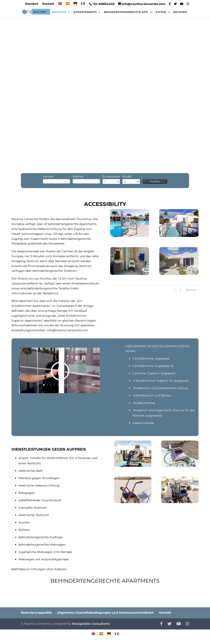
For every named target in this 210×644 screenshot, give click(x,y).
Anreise (48, 176)
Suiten (161, 12)
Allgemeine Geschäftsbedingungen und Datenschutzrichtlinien (106, 613)
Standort (32, 4)
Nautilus (59, 12)
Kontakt (48, 4)
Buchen (40, 12)
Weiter (191, 290)
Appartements (85, 12)
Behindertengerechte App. (126, 12)
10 (75, 385)
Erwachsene (111, 176)
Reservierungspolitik (36, 613)
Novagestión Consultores (91, 624)
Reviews (180, 12)
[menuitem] (60, 5)
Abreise (78, 176)
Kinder (127, 176)
